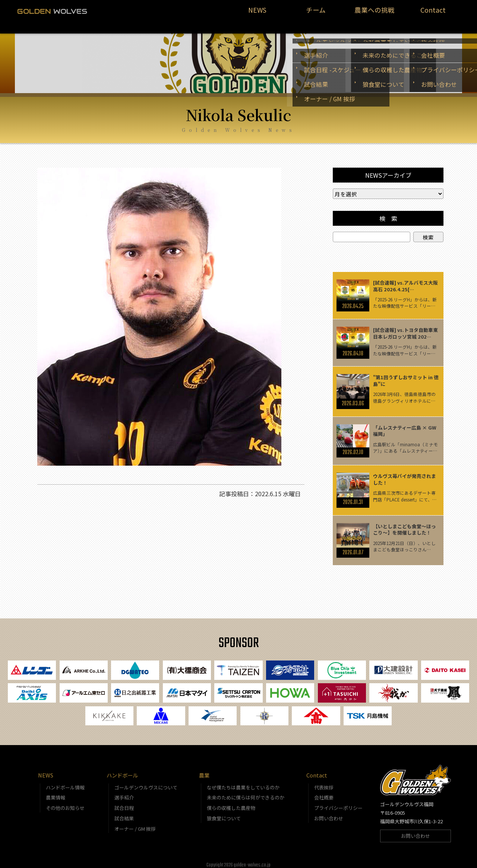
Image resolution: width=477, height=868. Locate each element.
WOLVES (52, 11)
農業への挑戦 (375, 13)
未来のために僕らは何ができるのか (246, 793)
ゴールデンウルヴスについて (146, 782)
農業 (204, 770)
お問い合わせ (329, 813)
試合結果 (124, 813)
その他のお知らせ (65, 803)
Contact (433, 13)
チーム (316, 13)
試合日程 (124, 803)
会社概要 (324, 793)
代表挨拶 (324, 782)
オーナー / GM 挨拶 (135, 823)
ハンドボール (122, 770)
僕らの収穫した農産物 (231, 803)
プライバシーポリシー (338, 803)
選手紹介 (124, 793)
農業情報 (56, 793)
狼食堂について (224, 813)
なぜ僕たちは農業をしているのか (243, 782)
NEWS (257, 13)
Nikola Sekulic (238, 106)
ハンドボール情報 (65, 782)
